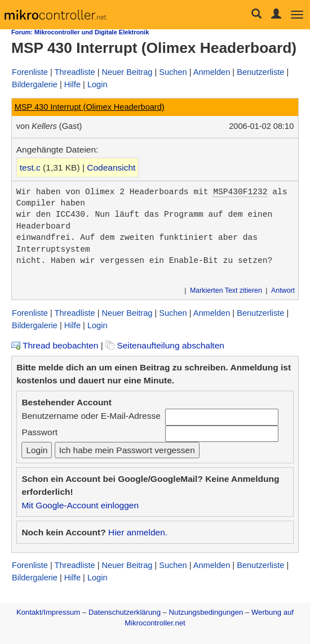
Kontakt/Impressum (48, 612)
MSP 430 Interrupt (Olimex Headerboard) (90, 107)
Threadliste (75, 72)
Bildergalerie (35, 84)
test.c (30, 167)
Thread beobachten (55, 345)
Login (98, 84)
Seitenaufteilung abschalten (165, 345)
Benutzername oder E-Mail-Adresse (91, 416)
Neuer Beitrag (127, 72)
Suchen (173, 72)
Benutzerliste (260, 72)
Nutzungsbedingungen (206, 612)
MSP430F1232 (240, 192)
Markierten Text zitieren (226, 290)
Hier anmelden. (138, 532)
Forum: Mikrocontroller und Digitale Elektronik (80, 32)
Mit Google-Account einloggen (80, 505)
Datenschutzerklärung (125, 612)
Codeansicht (111, 167)
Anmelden (212, 72)
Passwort (39, 432)
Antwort (283, 290)
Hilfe (72, 84)
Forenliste (30, 72)
